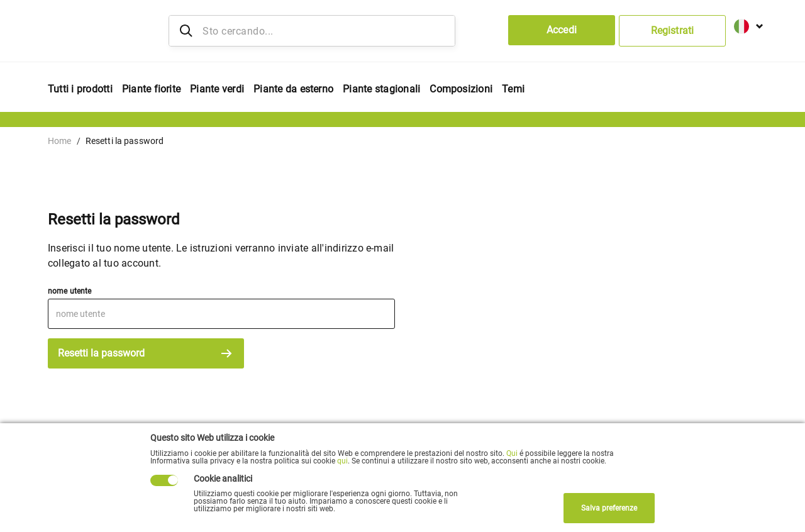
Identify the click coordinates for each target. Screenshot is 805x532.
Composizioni (461, 89)
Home (60, 141)
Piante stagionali (381, 89)
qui (342, 461)
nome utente (69, 291)
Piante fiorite (151, 89)
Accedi (562, 30)
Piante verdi (217, 89)
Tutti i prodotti (80, 89)
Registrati (672, 30)
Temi (513, 89)
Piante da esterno (293, 89)
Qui (512, 453)
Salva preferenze (609, 508)
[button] (744, 25)
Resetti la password (146, 353)
